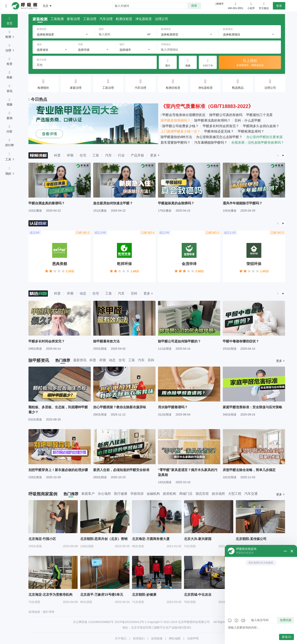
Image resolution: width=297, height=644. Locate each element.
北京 (46, 6)
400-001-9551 (236, 8)
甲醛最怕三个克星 (259, 115)
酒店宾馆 (202, 494)
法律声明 (193, 638)
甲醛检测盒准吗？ (251, 131)
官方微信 (264, 6)
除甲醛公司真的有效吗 (226, 115)
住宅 (83, 155)
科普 (57, 155)
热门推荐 (63, 360)
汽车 (108, 155)
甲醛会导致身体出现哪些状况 (183, 115)
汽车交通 (251, 494)
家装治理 (73, 19)
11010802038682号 (101, 622)
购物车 (220, 4)
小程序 (251, 6)
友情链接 (157, 638)
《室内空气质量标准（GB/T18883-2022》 (207, 106)
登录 (279, 6)
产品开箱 (137, 155)
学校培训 (137, 494)
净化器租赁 (144, 19)
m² (149, 34)
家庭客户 (88, 494)
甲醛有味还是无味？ (219, 131)
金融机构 (153, 494)
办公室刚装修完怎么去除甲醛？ (219, 137)
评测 (70, 155)
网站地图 (175, 638)
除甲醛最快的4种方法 (176, 137)
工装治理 (90, 19)
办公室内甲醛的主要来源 (264, 137)
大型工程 (235, 494)
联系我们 (139, 638)
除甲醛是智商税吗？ (176, 120)
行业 (121, 155)
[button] (278, 155)
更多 (153, 155)
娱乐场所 (218, 494)
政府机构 (170, 494)
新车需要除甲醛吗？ (176, 143)
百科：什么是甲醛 (248, 120)
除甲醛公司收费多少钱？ (180, 126)
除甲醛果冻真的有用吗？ (212, 120)
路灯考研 (49, 612)
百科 (134, 293)
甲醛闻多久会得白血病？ (261, 126)
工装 (96, 155)
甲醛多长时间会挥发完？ (221, 126)
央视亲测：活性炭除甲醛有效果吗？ (258, 143)
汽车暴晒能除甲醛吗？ (211, 143)
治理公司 (161, 19)
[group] (60, 187)
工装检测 (57, 19)
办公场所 (104, 494)
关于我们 (121, 638)
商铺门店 (186, 494)
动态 (83, 293)
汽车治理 (106, 19)
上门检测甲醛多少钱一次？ (180, 131)
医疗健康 (121, 494)
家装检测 (40, 19)
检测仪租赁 (124, 19)
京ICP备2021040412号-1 (131, 622)
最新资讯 (80, 360)
